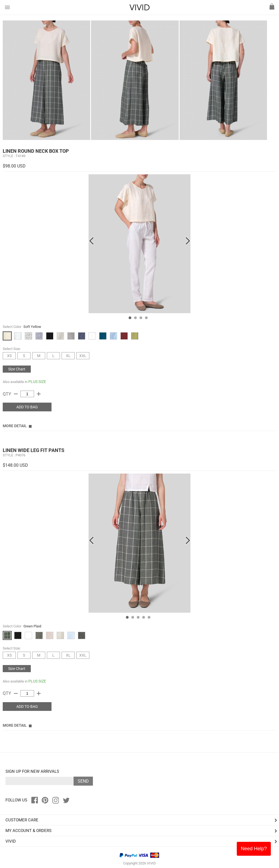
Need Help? (254, 849)
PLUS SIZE (37, 382)
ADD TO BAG (27, 407)
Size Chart (17, 369)
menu (7, 7)
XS (9, 356)
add (39, 394)
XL (68, 356)
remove (16, 394)
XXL (83, 356)
